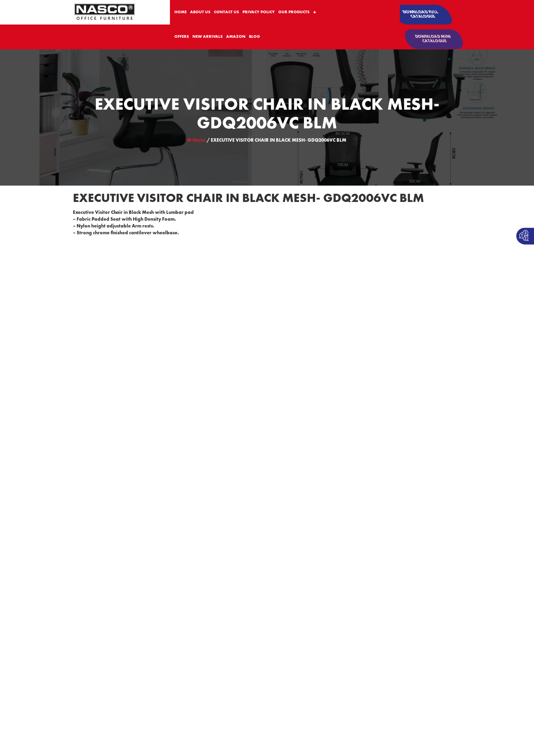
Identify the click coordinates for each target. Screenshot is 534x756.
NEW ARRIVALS (208, 37)
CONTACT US (226, 12)
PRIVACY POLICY (259, 12)
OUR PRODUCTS (294, 12)
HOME (180, 12)
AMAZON (236, 37)
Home (196, 140)
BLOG (254, 37)
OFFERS (182, 37)
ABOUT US (200, 12)
